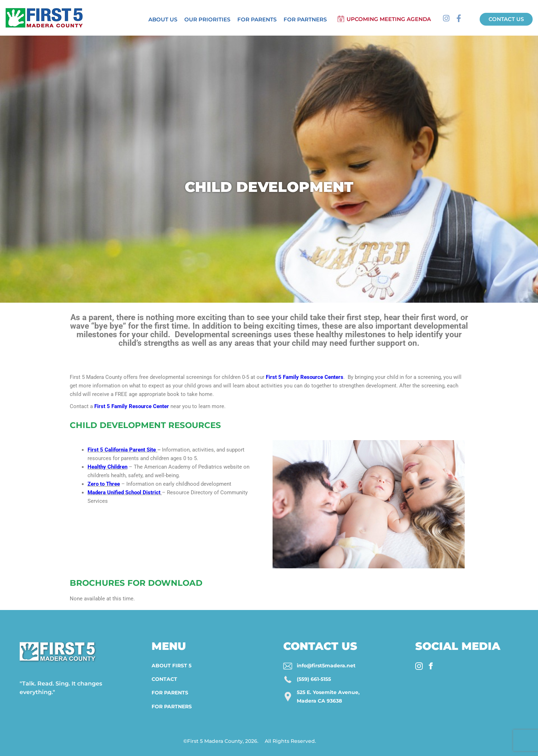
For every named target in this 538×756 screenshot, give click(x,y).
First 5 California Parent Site (122, 450)
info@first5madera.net (326, 666)
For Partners (305, 19)
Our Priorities (207, 19)
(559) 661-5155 (314, 679)
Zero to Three (104, 484)
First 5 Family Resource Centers (305, 377)
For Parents (257, 19)
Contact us (506, 19)
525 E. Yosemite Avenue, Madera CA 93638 (328, 697)
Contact (164, 679)
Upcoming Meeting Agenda (389, 19)
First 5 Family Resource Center (132, 406)
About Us (163, 19)
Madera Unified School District (124, 492)
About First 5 (172, 666)
